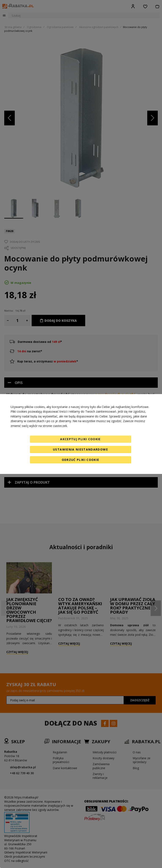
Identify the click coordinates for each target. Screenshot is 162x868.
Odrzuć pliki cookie (81, 460)
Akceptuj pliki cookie (80, 439)
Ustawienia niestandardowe (80, 449)
